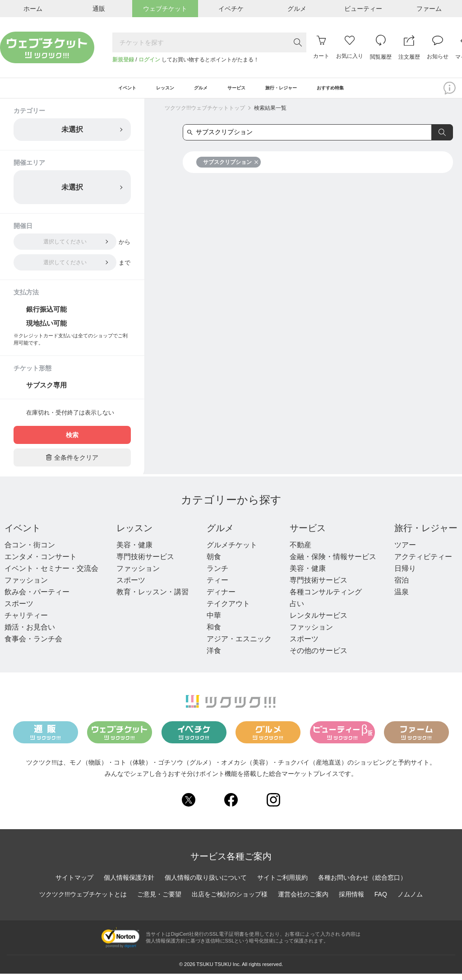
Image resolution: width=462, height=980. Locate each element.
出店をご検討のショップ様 (230, 900)
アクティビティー (423, 563)
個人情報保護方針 (129, 883)
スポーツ (19, 610)
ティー (217, 586)
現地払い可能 (46, 329)
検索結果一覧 (270, 114)
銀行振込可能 (46, 315)
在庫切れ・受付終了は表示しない (70, 419)
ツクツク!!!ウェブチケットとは (83, 900)
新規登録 (123, 60)
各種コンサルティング (326, 598)
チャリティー (26, 622)
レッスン (134, 534)
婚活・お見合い (30, 633)
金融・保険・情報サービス (333, 563)
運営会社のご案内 (303, 900)
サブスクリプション (231, 168)
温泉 (402, 598)
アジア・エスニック (239, 645)
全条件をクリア (72, 464)
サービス (308, 534)
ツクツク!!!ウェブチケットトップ (205, 114)
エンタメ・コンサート (41, 563)
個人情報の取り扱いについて (206, 883)
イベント (23, 534)
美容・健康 (134, 551)
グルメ (220, 534)
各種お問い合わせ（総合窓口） (362, 883)
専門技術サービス (145, 563)
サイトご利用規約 (282, 883)
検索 (72, 441)
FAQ (381, 900)
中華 (214, 622)
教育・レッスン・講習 (152, 598)
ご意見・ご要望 (159, 900)
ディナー (221, 598)
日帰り (405, 575)
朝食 (214, 563)
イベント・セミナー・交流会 (51, 575)
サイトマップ (74, 883)
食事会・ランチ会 (33, 645)
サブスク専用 (46, 391)
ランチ (217, 575)
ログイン (149, 60)
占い (297, 610)
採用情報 (351, 900)
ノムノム (410, 900)
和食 (214, 633)
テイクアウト (228, 610)
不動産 (300, 551)
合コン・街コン (30, 551)
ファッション (26, 586)
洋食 (214, 657)
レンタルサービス (319, 622)
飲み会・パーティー (37, 598)
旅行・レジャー (426, 534)
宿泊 (402, 586)
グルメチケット (232, 551)
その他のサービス (319, 657)
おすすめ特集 (366, 91)
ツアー (405, 551)
